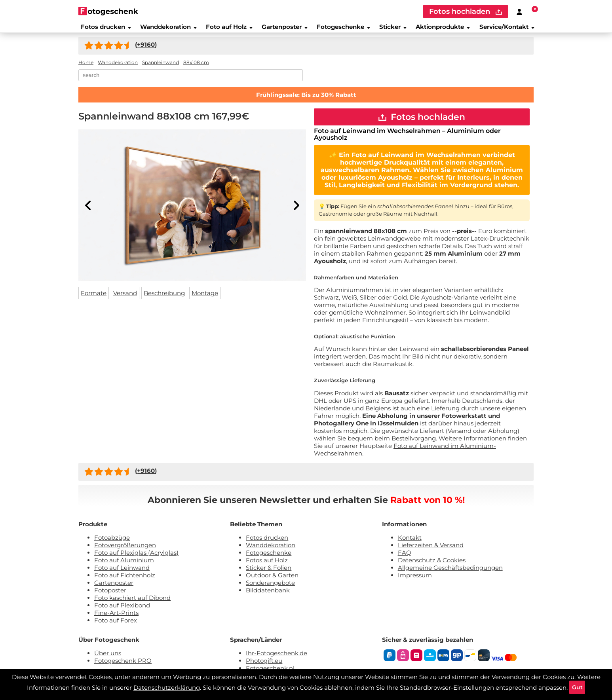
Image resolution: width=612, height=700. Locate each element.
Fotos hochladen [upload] (466, 11)
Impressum (415, 582)
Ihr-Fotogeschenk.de (277, 660)
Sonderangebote (270, 589)
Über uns (108, 660)
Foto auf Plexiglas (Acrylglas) (136, 559)
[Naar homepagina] (108, 11)
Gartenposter (282, 29)
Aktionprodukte (444, 29)
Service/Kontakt (510, 29)
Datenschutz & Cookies (432, 567)
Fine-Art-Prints (116, 619)
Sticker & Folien (269, 574)
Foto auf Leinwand (122, 574)
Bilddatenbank (268, 597)
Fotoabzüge (112, 544)
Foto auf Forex (116, 627)
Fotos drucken (102, 29)
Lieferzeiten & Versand (431, 552)
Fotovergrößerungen (125, 552)
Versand (125, 298)
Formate (94, 298)
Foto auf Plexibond (122, 612)
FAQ (405, 559)
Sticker (393, 29)
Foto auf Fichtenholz (125, 582)
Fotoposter (110, 597)
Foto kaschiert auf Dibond (132, 604)
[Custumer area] (519, 11)
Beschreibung (164, 298)
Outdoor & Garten (272, 582)
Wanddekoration (165, 29)
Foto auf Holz (226, 29)
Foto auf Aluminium (124, 567)
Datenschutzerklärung (165, 686)
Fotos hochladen (422, 122)
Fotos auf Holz (267, 567)
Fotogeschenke (342, 29)
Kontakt (410, 544)
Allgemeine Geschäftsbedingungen (450, 574)
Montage (205, 298)
